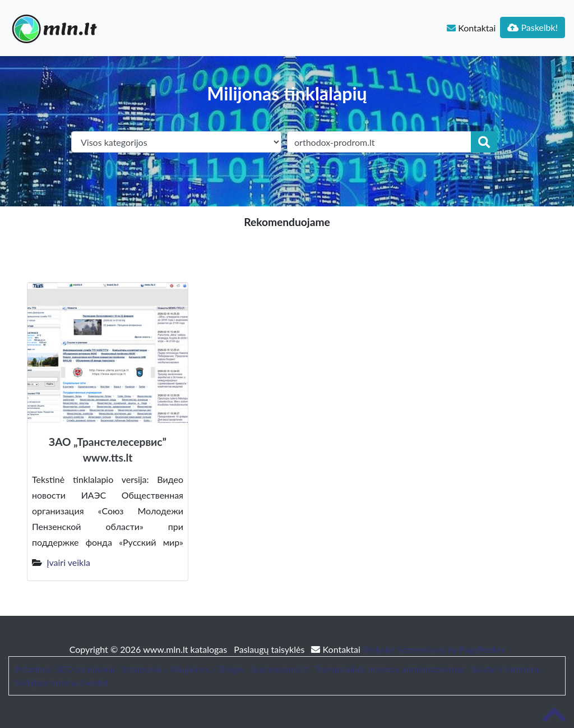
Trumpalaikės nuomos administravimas (390, 669)
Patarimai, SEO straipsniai (64, 669)
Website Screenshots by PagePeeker (434, 649)
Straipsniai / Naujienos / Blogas (183, 669)
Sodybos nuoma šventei (61, 682)
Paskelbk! (533, 27)
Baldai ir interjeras (507, 669)
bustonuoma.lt (279, 669)
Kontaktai (471, 28)
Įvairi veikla (68, 562)
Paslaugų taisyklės (270, 649)
